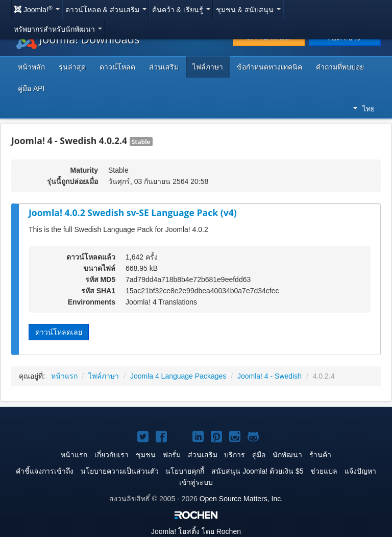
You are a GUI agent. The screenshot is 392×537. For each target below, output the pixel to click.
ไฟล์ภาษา (208, 67)
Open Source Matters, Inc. (241, 499)
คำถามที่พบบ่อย (340, 67)
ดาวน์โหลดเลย (59, 332)
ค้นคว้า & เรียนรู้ (181, 10)
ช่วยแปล (324, 471)
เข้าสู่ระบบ (196, 482)
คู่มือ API (31, 88)
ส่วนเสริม (164, 67)
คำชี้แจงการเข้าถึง (45, 471)
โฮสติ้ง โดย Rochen (196, 531)
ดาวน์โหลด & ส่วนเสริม (106, 10)
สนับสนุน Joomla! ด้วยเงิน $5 (257, 471)
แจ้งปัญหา (360, 471)
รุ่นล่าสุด (72, 67)
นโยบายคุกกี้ (185, 471)
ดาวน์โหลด (117, 67)
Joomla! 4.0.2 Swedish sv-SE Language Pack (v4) (133, 213)
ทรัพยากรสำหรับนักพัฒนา (58, 29)
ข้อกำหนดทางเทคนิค (269, 67)
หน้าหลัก (31, 67)
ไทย (364, 109)
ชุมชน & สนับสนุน (248, 10)
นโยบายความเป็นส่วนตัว (120, 471)
